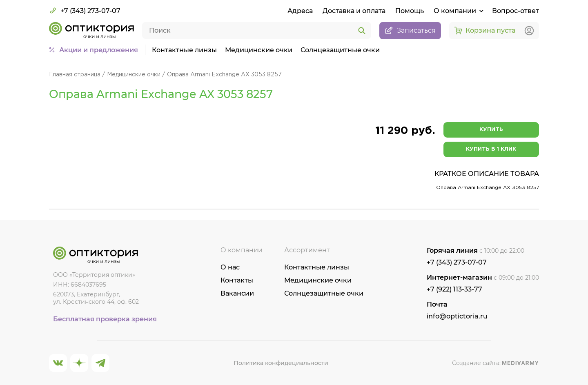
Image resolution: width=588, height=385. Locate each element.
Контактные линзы (184, 50)
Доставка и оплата (354, 11)
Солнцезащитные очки (340, 50)
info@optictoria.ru (457, 316)
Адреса (300, 11)
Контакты (237, 280)
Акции (99, 50)
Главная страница (75, 75)
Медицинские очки (259, 50)
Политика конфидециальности (281, 363)
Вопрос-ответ (516, 11)
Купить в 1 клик (491, 149)
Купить (491, 130)
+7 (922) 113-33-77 (454, 289)
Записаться (410, 31)
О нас (230, 267)
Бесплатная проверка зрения (105, 319)
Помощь (410, 11)
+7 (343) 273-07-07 (85, 11)
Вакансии (237, 293)
